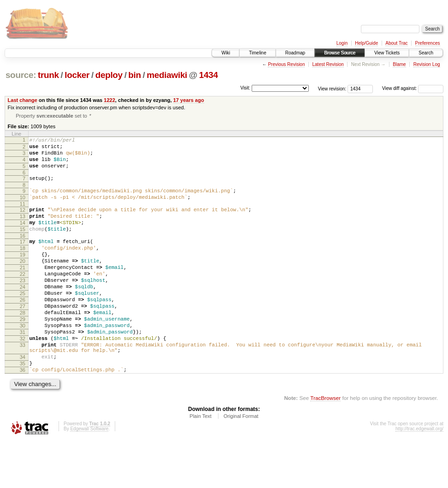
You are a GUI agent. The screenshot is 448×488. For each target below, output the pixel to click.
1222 (109, 100)
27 (23, 338)
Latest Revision (328, 64)
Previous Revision (286, 64)
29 (23, 353)
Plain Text (200, 463)
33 (23, 385)
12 (23, 222)
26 (23, 330)
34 (23, 399)
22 (23, 298)
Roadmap (295, 53)
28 (23, 345)
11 (23, 216)
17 (23, 259)
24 (23, 314)
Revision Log (427, 64)
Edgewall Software (89, 475)
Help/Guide (366, 43)
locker (77, 75)
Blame (399, 64)
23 (23, 306)
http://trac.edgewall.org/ (419, 475)
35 (23, 407)
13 (23, 230)
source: (21, 75)
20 (23, 283)
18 (23, 267)
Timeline (257, 53)
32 (23, 377)
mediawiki (167, 75)
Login (342, 43)
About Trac (396, 43)
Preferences (428, 43)
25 (23, 322)
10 (23, 208)
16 (23, 253)
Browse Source (340, 53)
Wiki (226, 53)
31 (23, 369)
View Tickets (387, 53)
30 (23, 361)
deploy (109, 75)
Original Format (241, 463)
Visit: (245, 88)
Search (426, 53)
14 (23, 238)
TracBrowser (325, 444)
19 (23, 275)
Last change (23, 100)
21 (23, 291)
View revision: (332, 88)
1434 (209, 75)
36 (23, 415)
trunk (48, 75)
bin (134, 75)
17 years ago (189, 100)
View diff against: (413, 88)
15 (23, 245)
